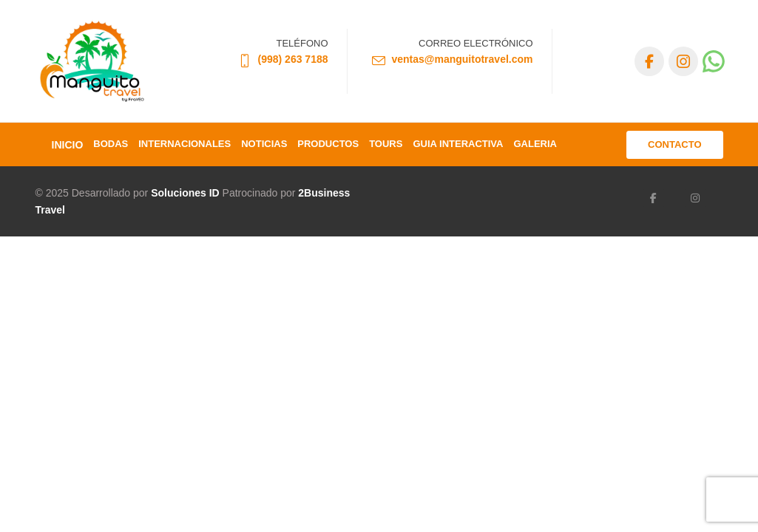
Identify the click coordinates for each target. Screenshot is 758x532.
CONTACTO (674, 144)
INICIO (68, 145)
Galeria (535, 144)
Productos (328, 144)
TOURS (386, 144)
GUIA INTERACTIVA (458, 144)
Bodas (111, 144)
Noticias (264, 144)
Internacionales (185, 144)
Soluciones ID (185, 193)
